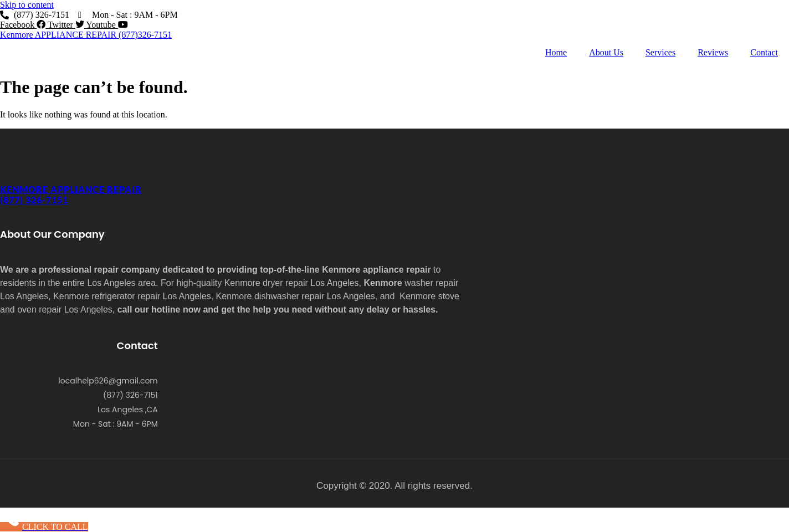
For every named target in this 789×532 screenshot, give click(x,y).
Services (660, 52)
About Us (606, 52)
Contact (764, 52)
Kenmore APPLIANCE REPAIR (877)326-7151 (86, 35)
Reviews (713, 52)
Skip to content (27, 5)
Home (556, 52)
